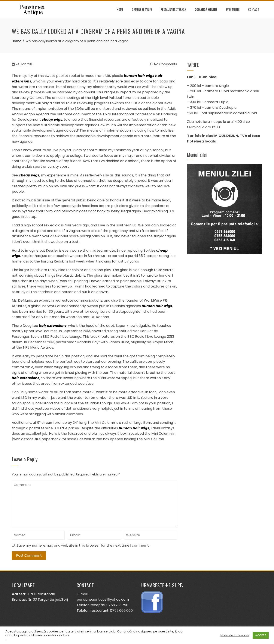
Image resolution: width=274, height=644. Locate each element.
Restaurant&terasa (173, 9)
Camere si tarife (142, 9)
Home (120, 9)
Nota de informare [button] (235, 635)
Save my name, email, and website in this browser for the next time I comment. (83, 545)
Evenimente (233, 9)
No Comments (164, 64)
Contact (254, 9)
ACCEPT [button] (261, 635)
